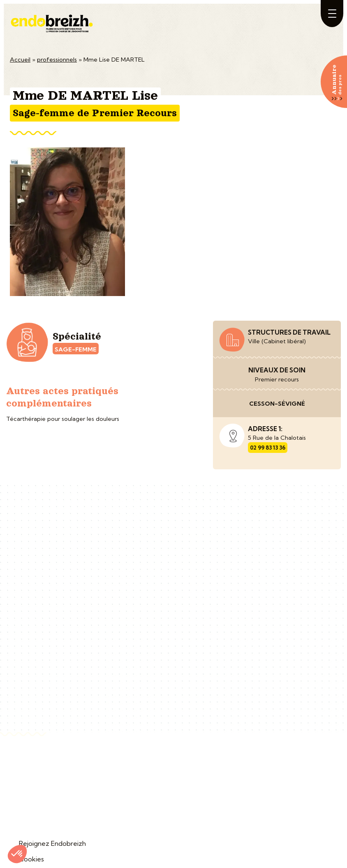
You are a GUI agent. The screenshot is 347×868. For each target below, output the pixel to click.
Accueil (20, 60)
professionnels (57, 60)
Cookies (31, 859)
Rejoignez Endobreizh (52, 843)
